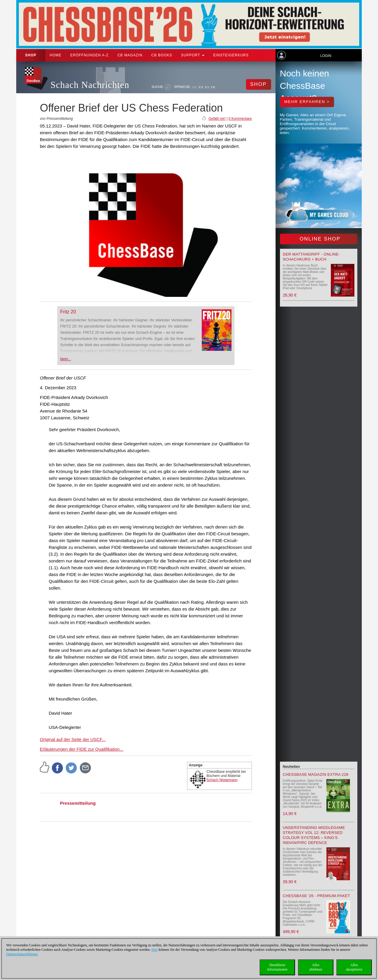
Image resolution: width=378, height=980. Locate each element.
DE (195, 87)
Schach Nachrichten (90, 85)
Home (56, 55)
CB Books (162, 55)
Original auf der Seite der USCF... (73, 739)
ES (207, 87)
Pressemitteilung (78, 803)
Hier (155, 950)
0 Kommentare (240, 119)
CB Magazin (130, 55)
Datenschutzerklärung (22, 954)
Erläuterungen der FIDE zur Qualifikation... (82, 749)
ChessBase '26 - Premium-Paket (317, 896)
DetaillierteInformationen (277, 967)
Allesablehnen (316, 967)
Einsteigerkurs (231, 55)
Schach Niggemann (222, 780)
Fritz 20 (68, 312)
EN (201, 87)
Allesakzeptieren (354, 967)
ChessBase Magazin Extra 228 (316, 774)
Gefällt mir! (217, 119)
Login (326, 56)
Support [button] (193, 55)
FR (213, 87)
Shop (31, 55)
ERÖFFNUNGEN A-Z (89, 55)
